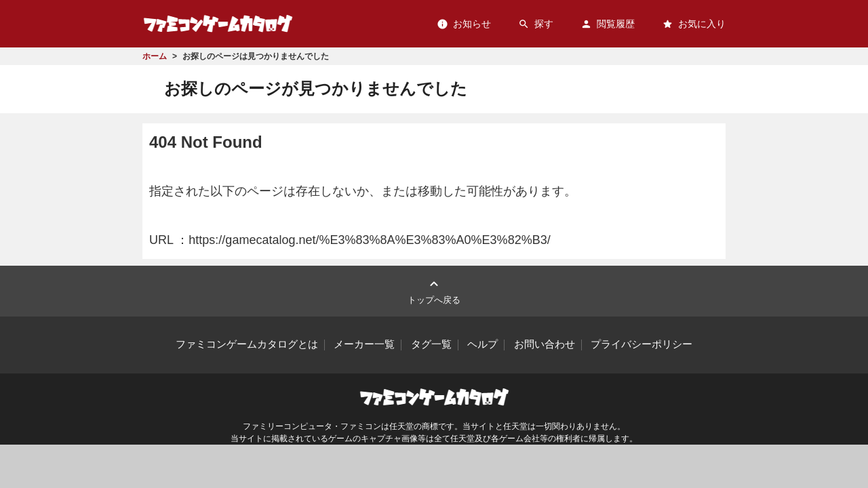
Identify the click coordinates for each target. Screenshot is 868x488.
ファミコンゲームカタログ (218, 23)
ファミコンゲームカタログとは (247, 344)
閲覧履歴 (608, 24)
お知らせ (464, 24)
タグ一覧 (431, 344)
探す (536, 24)
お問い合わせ (545, 344)
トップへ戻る (434, 290)
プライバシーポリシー (642, 344)
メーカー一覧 (364, 344)
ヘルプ (482, 344)
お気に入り (694, 24)
